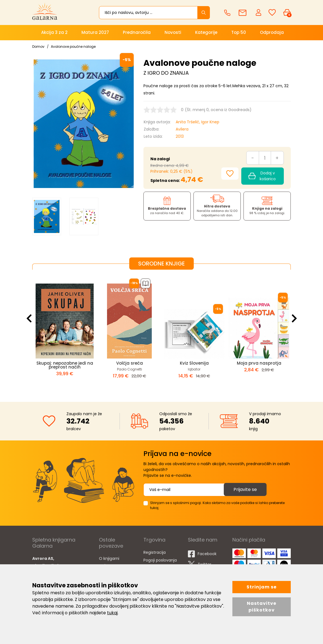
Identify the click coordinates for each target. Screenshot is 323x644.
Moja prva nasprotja (259, 363)
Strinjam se (262, 587)
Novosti (173, 32)
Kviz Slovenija (194, 363)
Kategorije (206, 32)
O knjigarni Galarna (109, 562)
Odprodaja (272, 32)
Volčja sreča (130, 363)
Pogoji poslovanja (160, 560)
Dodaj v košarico (262, 176)
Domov (38, 47)
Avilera (182, 129)
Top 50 (239, 32)
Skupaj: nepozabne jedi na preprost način (65, 365)
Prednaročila (137, 32)
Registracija (155, 552)
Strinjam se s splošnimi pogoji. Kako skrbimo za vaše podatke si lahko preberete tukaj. (217, 505)
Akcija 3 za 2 (54, 32)
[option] (47, 216)
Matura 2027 (95, 32)
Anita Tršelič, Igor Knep (197, 122)
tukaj (112, 613)
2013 (180, 136)
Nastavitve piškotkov (262, 607)
